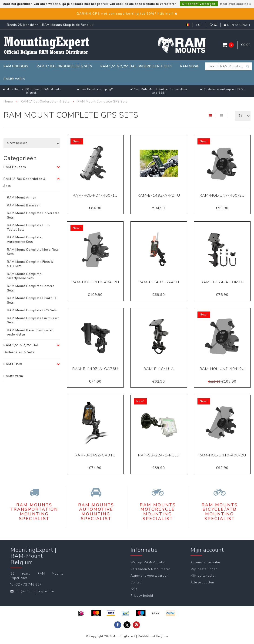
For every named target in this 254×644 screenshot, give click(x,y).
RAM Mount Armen (22, 198)
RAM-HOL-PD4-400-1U (95, 195)
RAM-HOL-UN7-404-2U (222, 369)
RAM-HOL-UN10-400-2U (222, 455)
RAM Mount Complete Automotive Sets (24, 240)
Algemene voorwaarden (149, 576)
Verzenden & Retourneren (151, 569)
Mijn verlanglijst (203, 576)
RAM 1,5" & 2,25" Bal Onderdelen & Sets (136, 66)
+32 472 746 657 (28, 585)
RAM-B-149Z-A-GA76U (95, 369)
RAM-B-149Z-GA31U (95, 455)
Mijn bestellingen (204, 569)
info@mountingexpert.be (34, 591)
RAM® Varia (14, 79)
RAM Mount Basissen (24, 206)
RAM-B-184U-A (159, 369)
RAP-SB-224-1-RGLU (159, 455)
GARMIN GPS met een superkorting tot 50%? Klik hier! (125, 14)
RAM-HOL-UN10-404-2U (95, 282)
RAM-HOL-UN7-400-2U (222, 195)
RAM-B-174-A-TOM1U (222, 282)
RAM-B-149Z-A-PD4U (159, 195)
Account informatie (205, 562)
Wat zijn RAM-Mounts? (148, 562)
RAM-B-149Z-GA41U (159, 282)
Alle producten (202, 582)
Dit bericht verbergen (199, 4)
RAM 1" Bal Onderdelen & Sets (64, 66)
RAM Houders (16, 66)
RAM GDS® (190, 66)
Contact (137, 582)
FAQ (134, 589)
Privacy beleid (142, 596)
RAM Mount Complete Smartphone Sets (24, 276)
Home (8, 102)
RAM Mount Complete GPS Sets (32, 310)
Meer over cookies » (236, 4)
